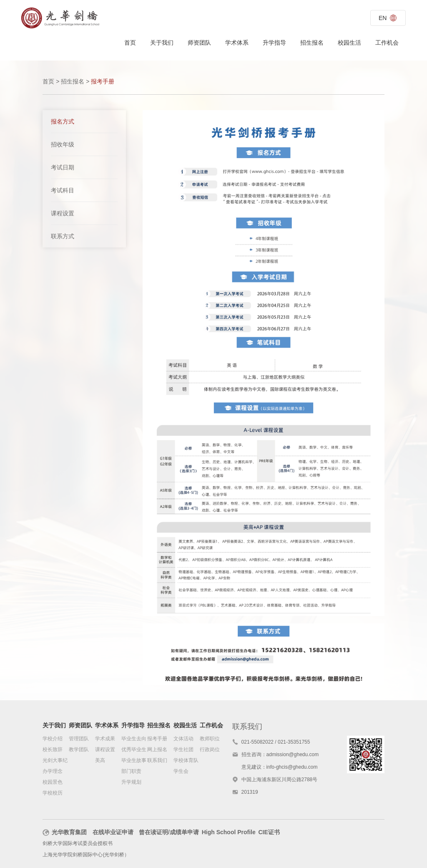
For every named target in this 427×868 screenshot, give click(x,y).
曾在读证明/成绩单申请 (169, 833)
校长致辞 (53, 750)
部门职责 (131, 772)
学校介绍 (53, 739)
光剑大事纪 (55, 761)
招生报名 (312, 43)
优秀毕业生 (134, 750)
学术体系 (237, 43)
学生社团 (183, 750)
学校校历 (53, 793)
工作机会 (387, 43)
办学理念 (53, 772)
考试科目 (63, 190)
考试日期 (63, 167)
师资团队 (199, 43)
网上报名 (157, 750)
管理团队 (79, 739)
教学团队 (79, 750)
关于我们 (162, 43)
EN (387, 18)
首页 (130, 43)
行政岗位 (210, 750)
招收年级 (63, 144)
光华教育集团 (65, 833)
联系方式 (63, 236)
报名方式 (63, 121)
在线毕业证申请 (113, 833)
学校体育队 (186, 761)
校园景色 (53, 782)
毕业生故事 (134, 761)
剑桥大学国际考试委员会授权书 (78, 844)
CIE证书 (269, 833)
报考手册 (157, 739)
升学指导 (274, 43)
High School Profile (229, 833)
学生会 (181, 772)
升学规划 (131, 782)
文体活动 (183, 739)
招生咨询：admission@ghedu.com (280, 755)
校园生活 (349, 43)
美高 (100, 761)
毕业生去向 (134, 739)
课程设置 (63, 213)
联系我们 (157, 761)
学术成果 (105, 739)
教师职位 (210, 739)
